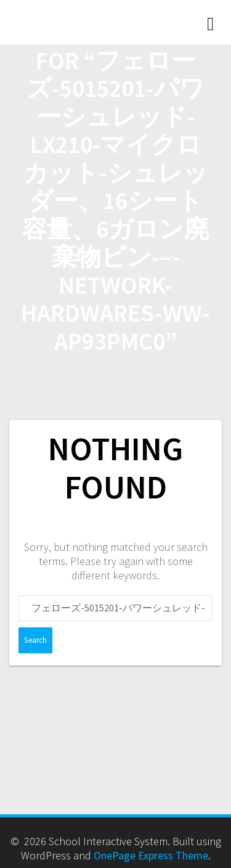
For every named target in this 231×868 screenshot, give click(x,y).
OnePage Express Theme (151, 855)
